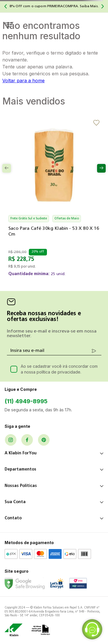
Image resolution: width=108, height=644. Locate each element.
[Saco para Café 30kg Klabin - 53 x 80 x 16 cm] (54, 203)
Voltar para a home (23, 81)
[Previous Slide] (5, 6)
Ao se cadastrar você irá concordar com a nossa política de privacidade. (59, 369)
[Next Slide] (103, 6)
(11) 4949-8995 (26, 401)
